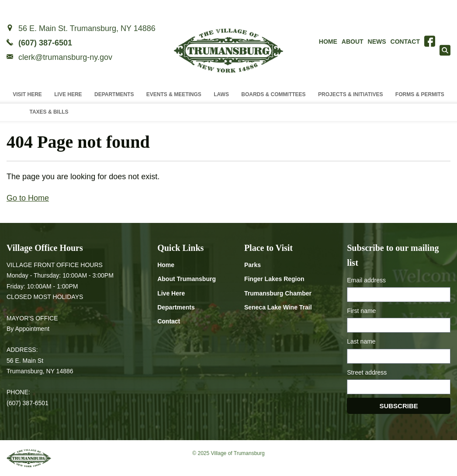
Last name (361, 341)
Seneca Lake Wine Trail (278, 307)
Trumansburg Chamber (278, 293)
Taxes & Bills (49, 112)
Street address (367, 372)
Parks (253, 265)
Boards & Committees (273, 94)
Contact (405, 42)
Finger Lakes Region (274, 279)
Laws (221, 94)
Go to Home (28, 198)
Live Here (68, 94)
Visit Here (27, 94)
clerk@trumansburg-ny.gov (65, 57)
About (353, 42)
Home (328, 42)
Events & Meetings (174, 94)
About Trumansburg (187, 279)
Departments (114, 94)
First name (361, 311)
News (377, 42)
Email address (366, 280)
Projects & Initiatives (350, 94)
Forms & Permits (420, 94)
